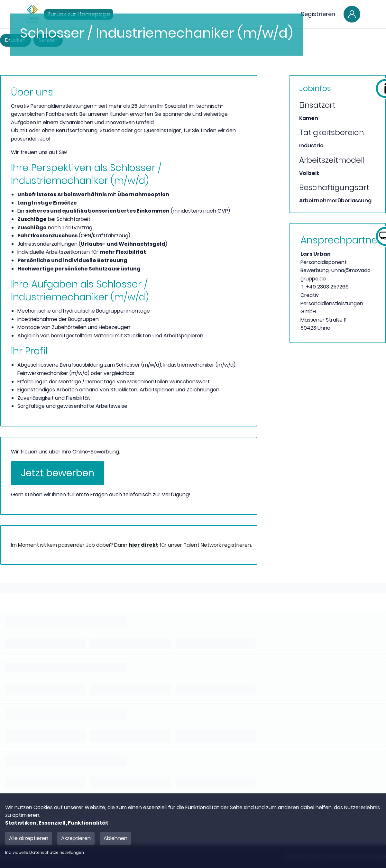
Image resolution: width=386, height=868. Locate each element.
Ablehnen (115, 838)
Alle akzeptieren (29, 838)
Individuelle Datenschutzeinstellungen (45, 853)
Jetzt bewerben (58, 473)
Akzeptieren (76, 838)
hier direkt (144, 545)
